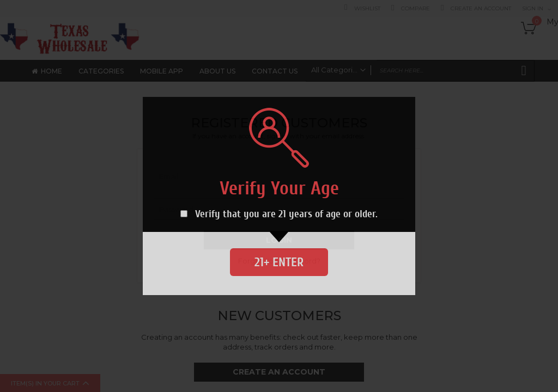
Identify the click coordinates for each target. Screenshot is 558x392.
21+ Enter (279, 262)
